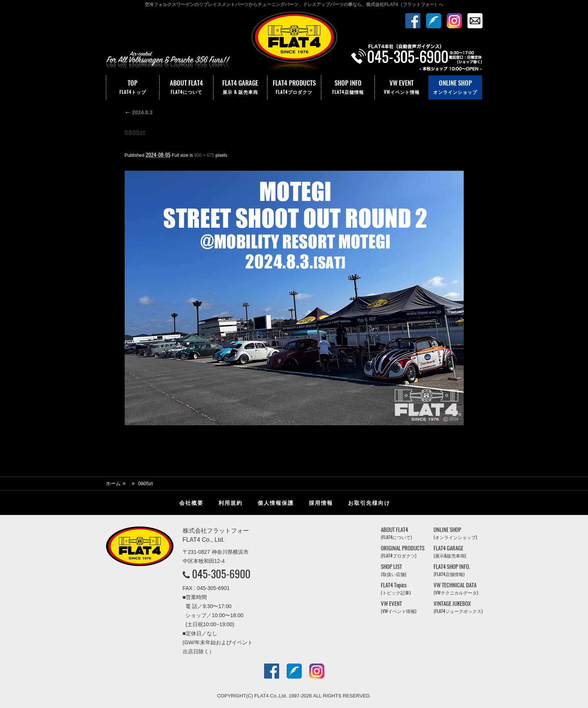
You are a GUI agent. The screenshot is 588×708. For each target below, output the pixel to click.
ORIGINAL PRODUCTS (403, 552)
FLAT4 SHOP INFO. (452, 570)
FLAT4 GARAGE (240, 87)
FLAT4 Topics (396, 589)
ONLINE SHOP (455, 87)
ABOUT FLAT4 (186, 87)
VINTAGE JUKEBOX (458, 607)
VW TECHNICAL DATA (456, 589)
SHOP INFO (348, 87)
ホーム (113, 483)
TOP (133, 87)
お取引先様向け (369, 503)
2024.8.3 (139, 112)
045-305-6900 (221, 574)
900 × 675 (204, 155)
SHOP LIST (393, 570)
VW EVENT (402, 87)
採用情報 (321, 503)
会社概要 (191, 503)
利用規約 (231, 503)
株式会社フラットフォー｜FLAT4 (294, 43)
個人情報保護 (276, 503)
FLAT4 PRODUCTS (294, 87)
